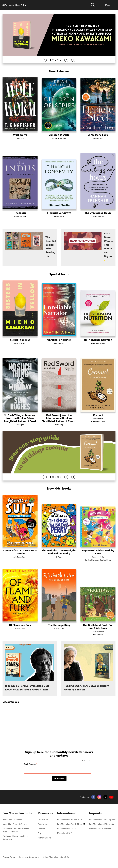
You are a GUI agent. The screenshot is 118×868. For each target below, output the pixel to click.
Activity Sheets (44, 838)
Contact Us (43, 820)
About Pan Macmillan (12, 820)
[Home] (14, 5)
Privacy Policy (9, 857)
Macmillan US (65, 833)
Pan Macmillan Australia (69, 820)
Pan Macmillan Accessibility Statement (15, 838)
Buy (39, 833)
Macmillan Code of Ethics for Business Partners (16, 830)
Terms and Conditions (29, 857)
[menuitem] (18, 813)
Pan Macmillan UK (67, 829)
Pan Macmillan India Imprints (102, 820)
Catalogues (43, 824)
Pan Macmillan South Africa (71, 824)
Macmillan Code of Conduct (15, 824)
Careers (41, 829)
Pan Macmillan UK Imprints (101, 824)
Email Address (30, 764)
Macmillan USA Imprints (100, 829)
